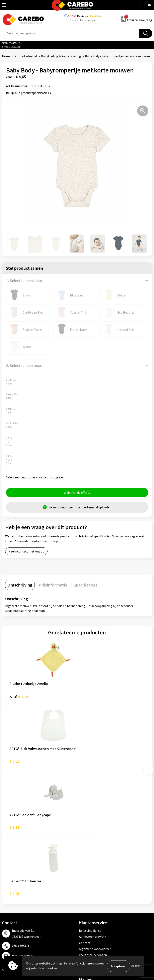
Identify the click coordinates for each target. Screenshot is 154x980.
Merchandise (11, 894)
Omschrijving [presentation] (20, 586)
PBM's (83, 881)
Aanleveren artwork (93, 806)
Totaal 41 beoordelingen (83, 20)
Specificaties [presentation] (85, 586)
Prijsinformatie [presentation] (53, 586)
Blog (5, 881)
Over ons (8, 875)
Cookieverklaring (91, 831)
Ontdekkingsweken (15, 869)
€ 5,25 (86, 697)
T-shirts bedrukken (15, 888)
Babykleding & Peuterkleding (61, 56)
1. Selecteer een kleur (24, 280)
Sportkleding (88, 888)
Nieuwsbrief (10, 906)
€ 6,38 (15, 763)
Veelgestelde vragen (93, 825)
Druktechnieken (90, 843)
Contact (85, 812)
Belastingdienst (90, 800)
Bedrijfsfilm (10, 900)
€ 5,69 (19, 697)
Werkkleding (88, 875)
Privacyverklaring (91, 837)
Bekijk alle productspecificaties (29, 93)
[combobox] (71, 33)
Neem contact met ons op (26, 552)
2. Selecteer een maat (24, 365)
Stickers (85, 906)
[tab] (20, 586)
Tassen (84, 900)
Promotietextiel (26, 56)
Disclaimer (86, 849)
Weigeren (136, 966)
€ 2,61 (86, 763)
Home (6, 56)
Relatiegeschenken (92, 894)
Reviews (83, 16)
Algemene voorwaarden (95, 818)
